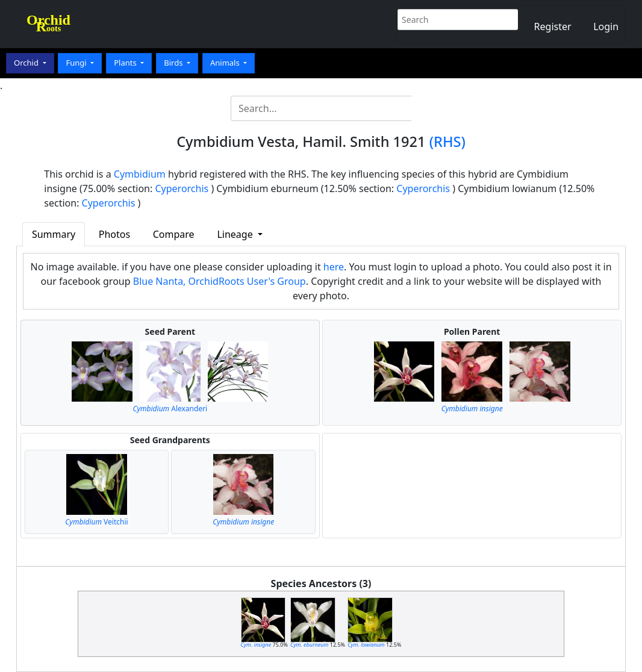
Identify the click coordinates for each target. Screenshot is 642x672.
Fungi (77, 63)
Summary (54, 234)
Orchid (27, 63)
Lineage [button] (236, 234)
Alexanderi (170, 409)
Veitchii (96, 522)
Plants (126, 63)
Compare (174, 234)
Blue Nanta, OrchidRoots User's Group (220, 281)
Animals (226, 63)
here (334, 267)
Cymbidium (140, 174)
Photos (114, 234)
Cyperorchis (182, 188)
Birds (174, 63)
